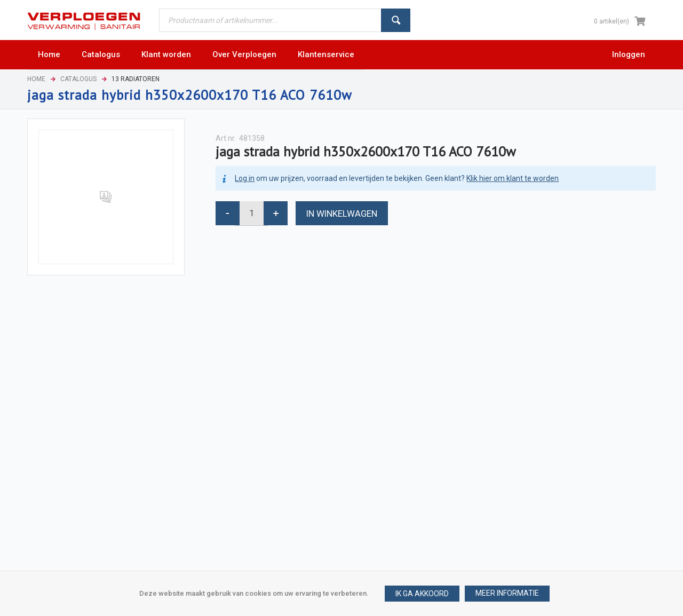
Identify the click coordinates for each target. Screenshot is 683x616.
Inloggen (629, 54)
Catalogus (78, 79)
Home (36, 79)
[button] (507, 594)
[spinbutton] (252, 213)
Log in (245, 178)
